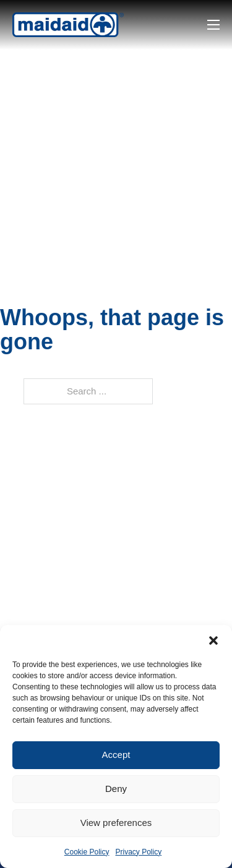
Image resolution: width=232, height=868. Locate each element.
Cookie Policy (87, 852)
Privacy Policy (139, 852)
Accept (116, 755)
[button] (213, 640)
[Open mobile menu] (213, 25)
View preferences (116, 823)
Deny (116, 789)
